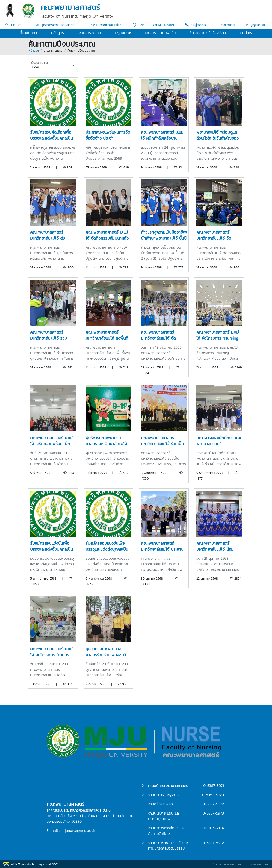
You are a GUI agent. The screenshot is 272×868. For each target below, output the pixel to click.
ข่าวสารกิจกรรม (53, 51)
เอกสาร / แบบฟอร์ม (160, 33)
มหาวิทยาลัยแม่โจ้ (106, 25)
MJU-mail (164, 25)
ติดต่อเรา (247, 33)
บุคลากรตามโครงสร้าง (55, 25)
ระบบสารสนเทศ (89, 33)
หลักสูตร (58, 33)
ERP (138, 25)
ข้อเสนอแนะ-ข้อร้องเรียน (208, 33)
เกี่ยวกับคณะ (28, 33)
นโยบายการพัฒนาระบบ (227, 864)
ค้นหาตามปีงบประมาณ (81, 51)
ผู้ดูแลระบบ (256, 25)
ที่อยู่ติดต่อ (196, 25)
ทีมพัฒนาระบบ (260, 864)
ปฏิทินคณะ (123, 33)
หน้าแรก (13, 25)
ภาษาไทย (225, 25)
